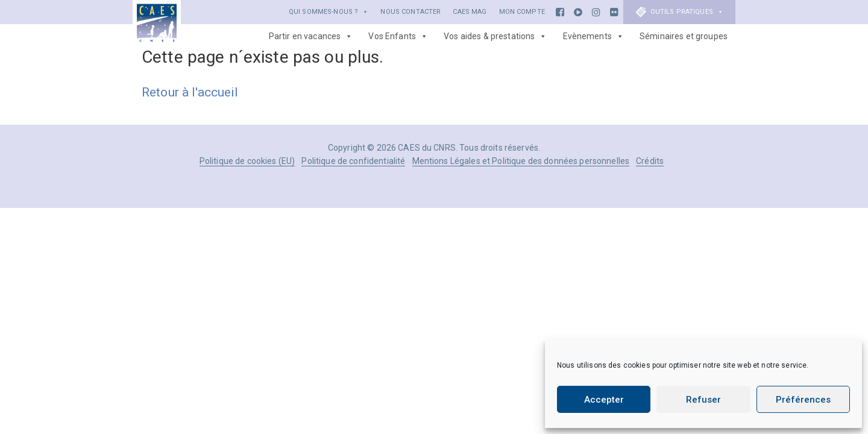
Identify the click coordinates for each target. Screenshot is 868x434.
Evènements (594, 36)
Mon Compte (522, 12)
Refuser (703, 400)
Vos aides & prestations (495, 36)
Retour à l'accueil (190, 92)
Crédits (650, 161)
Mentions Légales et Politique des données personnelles (521, 161)
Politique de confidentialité (353, 161)
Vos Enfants (398, 36)
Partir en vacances (311, 36)
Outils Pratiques (687, 12)
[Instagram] (596, 12)
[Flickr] (614, 12)
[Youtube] (578, 12)
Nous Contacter (410, 12)
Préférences (803, 400)
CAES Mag (470, 12)
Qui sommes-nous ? (329, 12)
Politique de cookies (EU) (247, 161)
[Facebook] (560, 12)
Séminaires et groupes (684, 36)
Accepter (604, 400)
